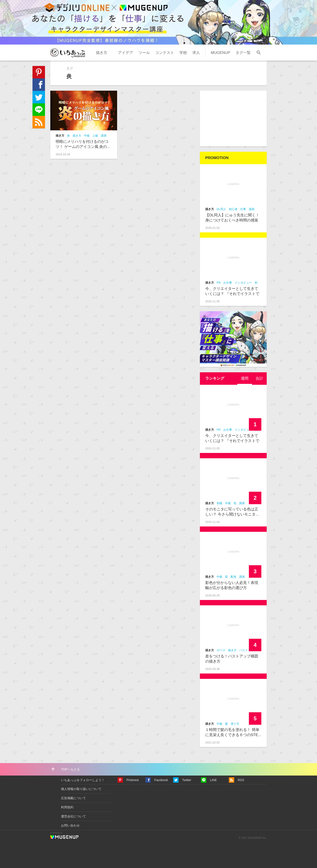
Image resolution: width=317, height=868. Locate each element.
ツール (144, 53)
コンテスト (165, 53)
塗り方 (235, 724)
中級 (87, 136)
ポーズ (221, 650)
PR (219, 283)
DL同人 (221, 209)
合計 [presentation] (259, 378)
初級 (219, 503)
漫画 (252, 209)
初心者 (233, 209)
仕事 (243, 209)
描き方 (102, 53)
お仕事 (228, 283)
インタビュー (243, 283)
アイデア (126, 53)
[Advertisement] (233, 119)
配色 (234, 577)
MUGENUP (220, 53)
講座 (104, 136)
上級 (95, 136)
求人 (196, 53)
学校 (183, 53)
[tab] (245, 379)
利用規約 (67, 807)
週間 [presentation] (245, 378)
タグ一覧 (243, 53)
